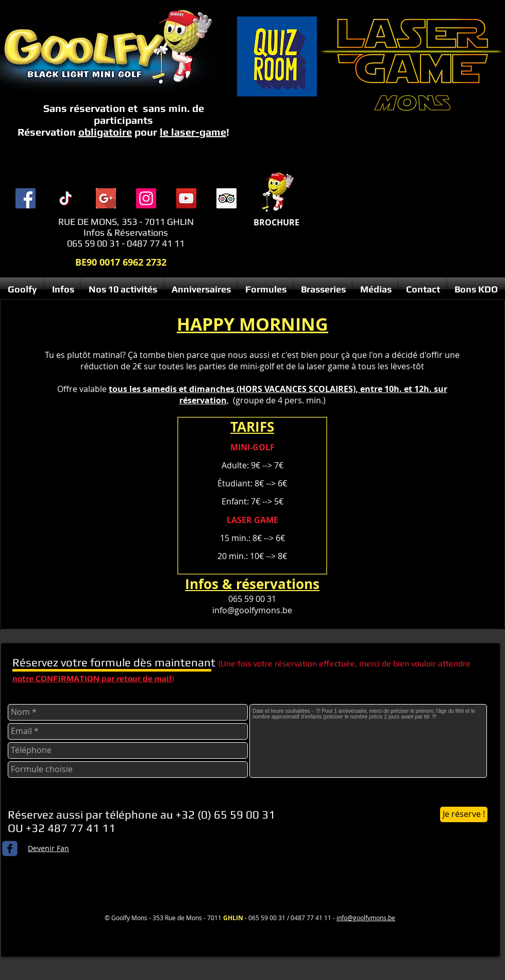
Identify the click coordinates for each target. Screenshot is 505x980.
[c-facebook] (10, 848)
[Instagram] (146, 198)
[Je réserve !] (464, 814)
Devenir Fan (48, 848)
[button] (63, 289)
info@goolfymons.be (252, 610)
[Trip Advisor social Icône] (226, 198)
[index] (106, 198)
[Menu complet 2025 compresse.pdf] (277, 193)
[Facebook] (26, 198)
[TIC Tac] (66, 198)
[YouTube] (186, 198)
